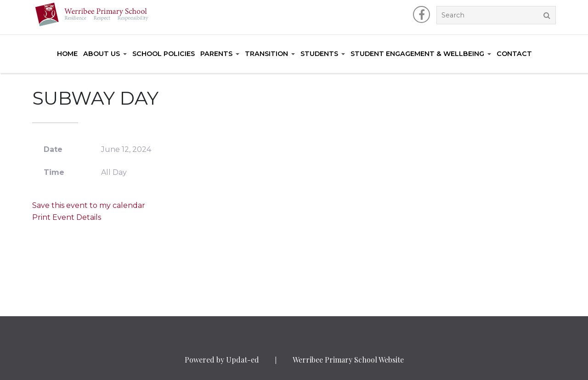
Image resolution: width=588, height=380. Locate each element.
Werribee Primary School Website (348, 360)
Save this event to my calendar (89, 205)
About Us (102, 54)
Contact (514, 54)
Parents (216, 54)
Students (319, 54)
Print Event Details (67, 217)
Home (67, 54)
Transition (266, 54)
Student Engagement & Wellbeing (417, 54)
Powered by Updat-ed (222, 360)
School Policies (164, 54)
